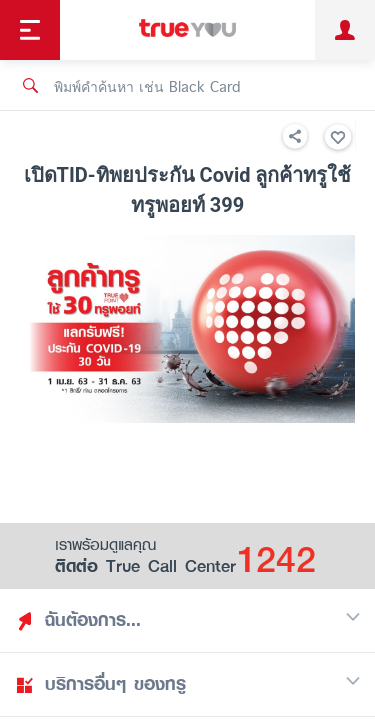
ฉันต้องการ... (188, 620)
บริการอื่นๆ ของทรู (188, 684)
